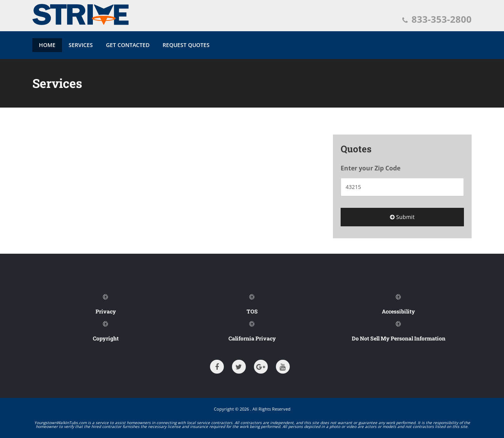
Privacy (106, 311)
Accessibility (398, 311)
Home (47, 45)
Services (81, 45)
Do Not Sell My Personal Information (399, 338)
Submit (402, 217)
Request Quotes (186, 45)
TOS (252, 311)
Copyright (106, 338)
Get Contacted (128, 45)
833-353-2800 (437, 19)
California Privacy (252, 338)
